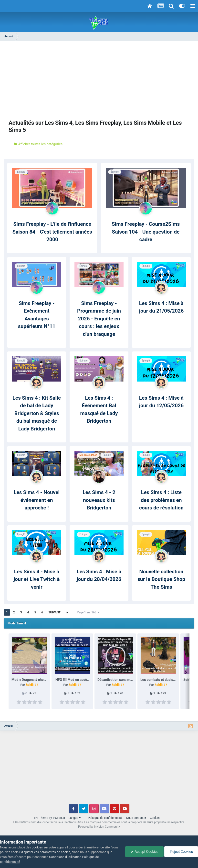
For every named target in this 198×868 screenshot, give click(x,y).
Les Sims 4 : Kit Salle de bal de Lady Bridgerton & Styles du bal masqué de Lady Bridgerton (37, 413)
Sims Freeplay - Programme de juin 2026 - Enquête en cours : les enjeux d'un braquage (99, 319)
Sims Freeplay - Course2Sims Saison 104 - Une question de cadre (146, 232)
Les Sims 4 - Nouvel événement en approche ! (37, 500)
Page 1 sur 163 (88, 612)
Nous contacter (136, 818)
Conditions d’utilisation (65, 857)
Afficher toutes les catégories (38, 144)
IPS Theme (41, 818)
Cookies (155, 818)
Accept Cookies (144, 852)
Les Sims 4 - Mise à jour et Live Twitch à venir (37, 579)
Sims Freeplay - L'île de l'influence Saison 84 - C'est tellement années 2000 (52, 232)
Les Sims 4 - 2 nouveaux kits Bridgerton (99, 500)
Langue (75, 818)
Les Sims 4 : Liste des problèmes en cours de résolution (161, 500)
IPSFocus (59, 818)
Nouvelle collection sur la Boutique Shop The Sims (161, 579)
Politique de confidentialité (105, 818)
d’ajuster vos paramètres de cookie (46, 852)
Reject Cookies (181, 852)
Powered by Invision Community (99, 827)
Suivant (54, 612)
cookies (37, 847)
